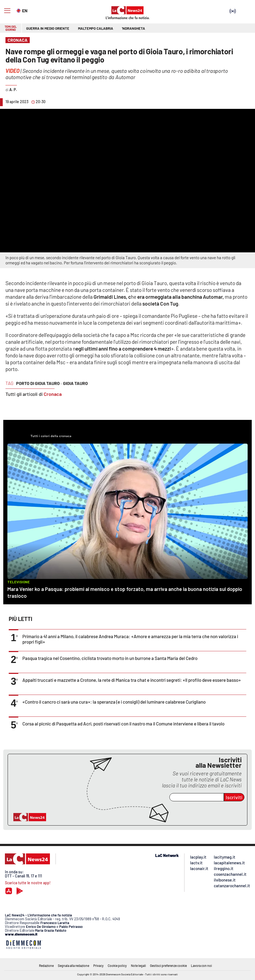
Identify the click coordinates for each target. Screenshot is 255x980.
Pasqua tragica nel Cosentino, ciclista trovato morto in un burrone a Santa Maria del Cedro (110, 658)
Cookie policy (117, 966)
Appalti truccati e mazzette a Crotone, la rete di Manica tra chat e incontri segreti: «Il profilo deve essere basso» (132, 680)
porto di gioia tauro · (39, 383)
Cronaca (53, 394)
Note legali (138, 966)
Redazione (46, 966)
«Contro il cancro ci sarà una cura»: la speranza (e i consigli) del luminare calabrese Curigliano (114, 702)
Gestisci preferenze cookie (168, 966)
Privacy (98, 966)
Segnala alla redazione (73, 966)
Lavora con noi (201, 966)
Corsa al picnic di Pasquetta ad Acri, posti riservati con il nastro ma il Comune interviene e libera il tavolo (123, 724)
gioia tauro (75, 383)
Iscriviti (234, 797)
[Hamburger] (7, 11)
